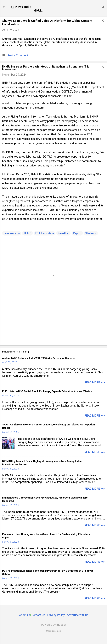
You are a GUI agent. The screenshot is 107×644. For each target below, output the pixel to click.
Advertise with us (77, 621)
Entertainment (38, 16)
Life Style (84, 16)
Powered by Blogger (53, 631)
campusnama (12, 239)
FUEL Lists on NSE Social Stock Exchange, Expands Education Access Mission (47, 397)
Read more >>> (95, 388)
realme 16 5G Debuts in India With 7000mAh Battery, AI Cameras (39, 364)
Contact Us (38, 621)
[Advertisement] (53, 327)
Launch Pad (63, 16)
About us (25, 621)
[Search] (103, 8)
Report (16, 16)
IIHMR (27, 239)
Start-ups (91, 239)
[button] (103, 27)
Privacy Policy (56, 621)
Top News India (20, 7)
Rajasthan (63, 239)
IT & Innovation (45, 239)
